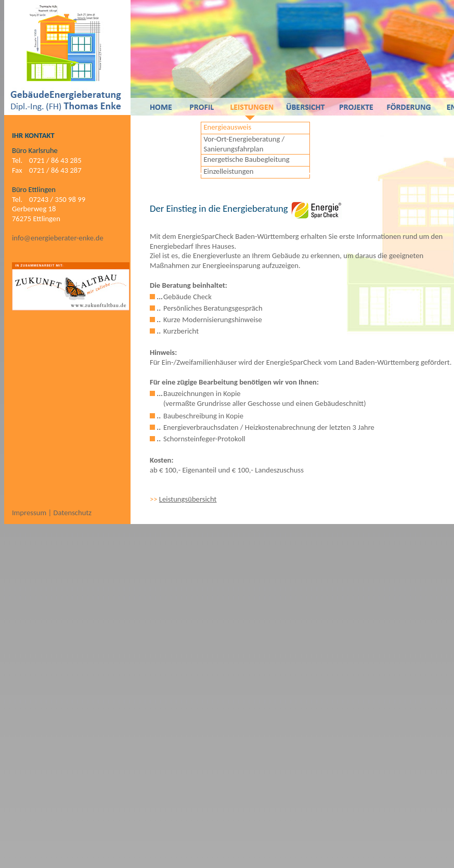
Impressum (30, 513)
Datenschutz (72, 513)
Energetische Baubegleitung (246, 159)
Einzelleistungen (228, 171)
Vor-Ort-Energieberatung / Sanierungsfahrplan (244, 144)
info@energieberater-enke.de (58, 238)
